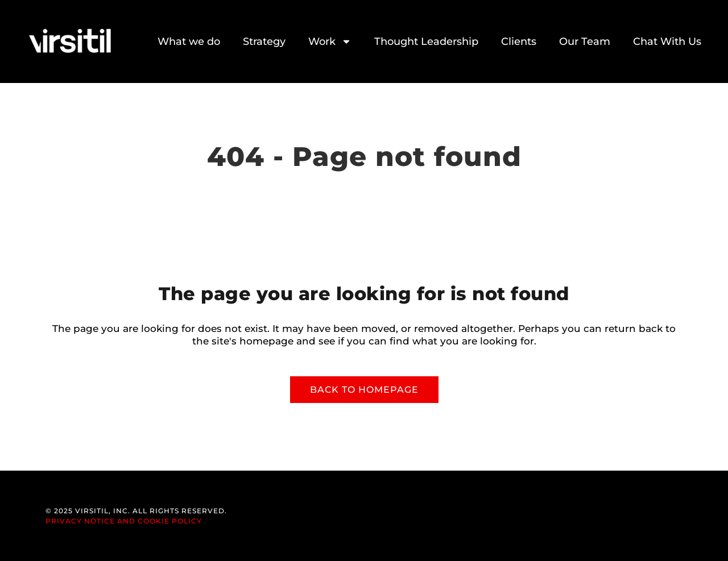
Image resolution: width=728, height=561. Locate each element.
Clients (519, 41)
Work (330, 41)
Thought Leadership (426, 41)
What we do (189, 41)
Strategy (264, 41)
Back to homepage (364, 390)
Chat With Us (667, 41)
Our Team (585, 41)
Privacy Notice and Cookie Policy (124, 521)
